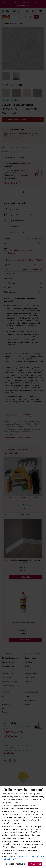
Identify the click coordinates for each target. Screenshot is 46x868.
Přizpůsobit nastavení (15, 864)
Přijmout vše (35, 864)
